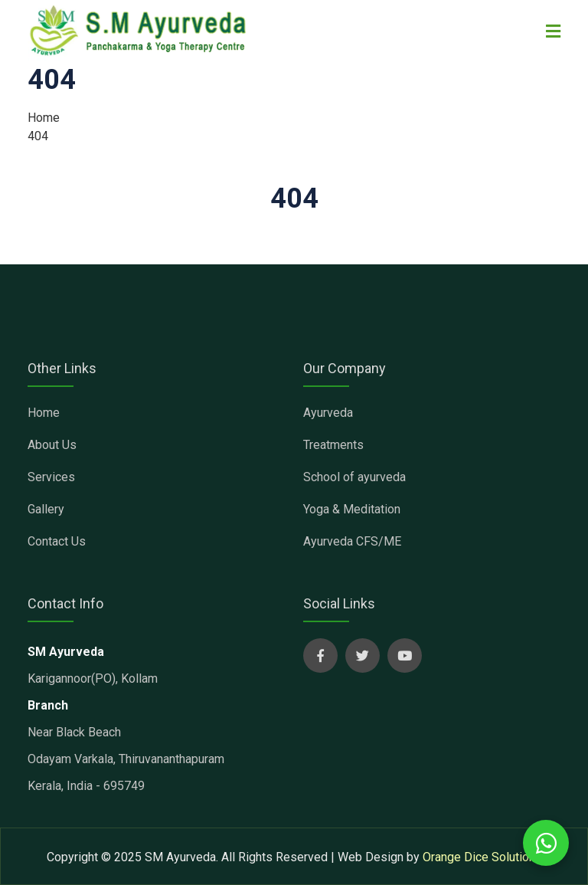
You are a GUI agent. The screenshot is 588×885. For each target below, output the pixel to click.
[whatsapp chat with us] (546, 843)
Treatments (333, 445)
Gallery (46, 509)
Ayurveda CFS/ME (352, 541)
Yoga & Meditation (352, 509)
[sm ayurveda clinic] (139, 31)
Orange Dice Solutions (482, 857)
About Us (52, 445)
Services (51, 477)
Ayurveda (328, 413)
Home (44, 118)
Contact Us (57, 541)
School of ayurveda (354, 477)
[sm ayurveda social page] (320, 656)
